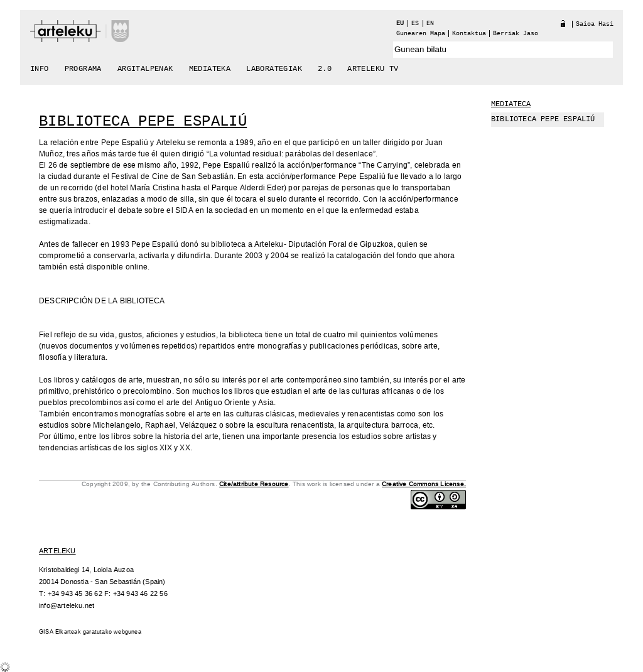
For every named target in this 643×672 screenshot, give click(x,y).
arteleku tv (373, 69)
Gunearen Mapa (421, 34)
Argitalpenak (145, 69)
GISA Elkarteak (60, 632)
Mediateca (511, 104)
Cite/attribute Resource (254, 484)
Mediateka (210, 69)
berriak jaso (516, 34)
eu (400, 24)
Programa (83, 69)
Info (40, 69)
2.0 (325, 69)
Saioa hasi (595, 24)
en (430, 24)
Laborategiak (274, 69)
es (415, 24)
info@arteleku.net (67, 606)
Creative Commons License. (424, 484)
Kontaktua (469, 34)
